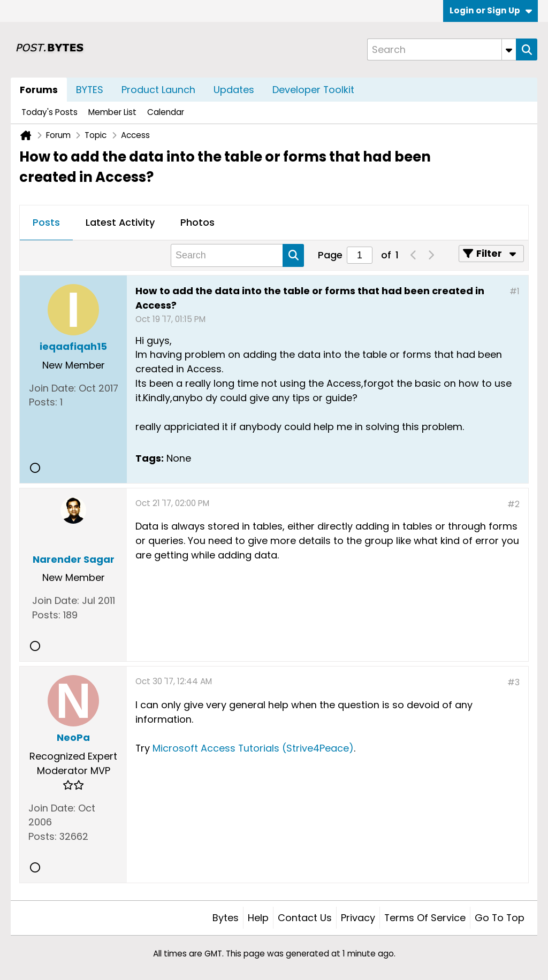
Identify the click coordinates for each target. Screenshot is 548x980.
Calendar (166, 112)
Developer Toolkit (313, 90)
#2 (513, 504)
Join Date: (52, 388)
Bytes (226, 918)
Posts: (43, 402)
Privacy (358, 918)
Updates (234, 90)
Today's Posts (50, 112)
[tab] (46, 223)
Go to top (500, 918)
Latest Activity (120, 222)
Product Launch (158, 90)
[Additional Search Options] (509, 49)
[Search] (442, 49)
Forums (39, 90)
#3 (513, 682)
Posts (46, 222)
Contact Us (305, 918)
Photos (197, 222)
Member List (112, 112)
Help (258, 918)
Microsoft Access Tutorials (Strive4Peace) (253, 748)
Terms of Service (425, 918)
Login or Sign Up (491, 10)
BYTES (90, 90)
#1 (515, 291)
